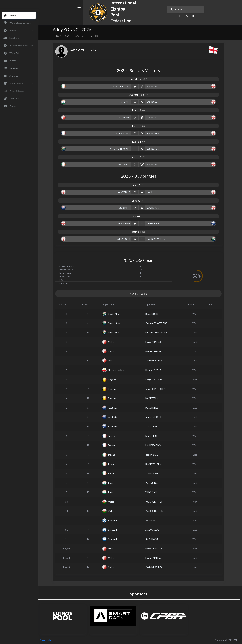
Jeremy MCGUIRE (156, 417)
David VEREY (154, 398)
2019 (87, 36)
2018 (96, 36)
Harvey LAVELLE (155, 370)
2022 (78, 36)
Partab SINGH (154, 483)
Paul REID (152, 520)
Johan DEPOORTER (157, 389)
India (112, 483)
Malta (113, 342)
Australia (114, 408)
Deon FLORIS (154, 314)
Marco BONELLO (155, 342)
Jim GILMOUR (154, 539)
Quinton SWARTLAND (158, 323)
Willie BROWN (154, 473)
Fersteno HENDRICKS (158, 332)
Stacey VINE (153, 426)
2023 (69, 36)
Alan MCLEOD (154, 530)
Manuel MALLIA (155, 351)
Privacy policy (50, 640)
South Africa (116, 314)
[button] (157, 16)
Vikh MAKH (153, 492)
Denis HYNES (154, 408)
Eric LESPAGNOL (155, 445)
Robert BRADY (154, 455)
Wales (113, 502)
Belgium (114, 380)
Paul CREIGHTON (156, 502)
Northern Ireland (118, 370)
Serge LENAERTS (156, 380)
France (113, 436)
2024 (60, 36)
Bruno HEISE (153, 436)
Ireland (113, 455)
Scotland (114, 520)
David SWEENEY (155, 464)
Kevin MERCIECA (156, 360)
